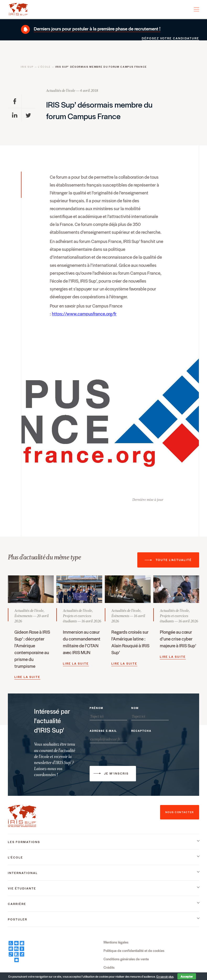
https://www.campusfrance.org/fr (84, 314)
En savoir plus (165, 976)
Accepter (187, 976)
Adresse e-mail (103, 731)
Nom (135, 708)
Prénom (96, 708)
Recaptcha (141, 731)
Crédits (109, 967)
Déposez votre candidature (170, 38)
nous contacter (180, 812)
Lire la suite (27, 677)
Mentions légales (116, 942)
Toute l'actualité (174, 560)
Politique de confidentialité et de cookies (134, 950)
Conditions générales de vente (126, 959)
